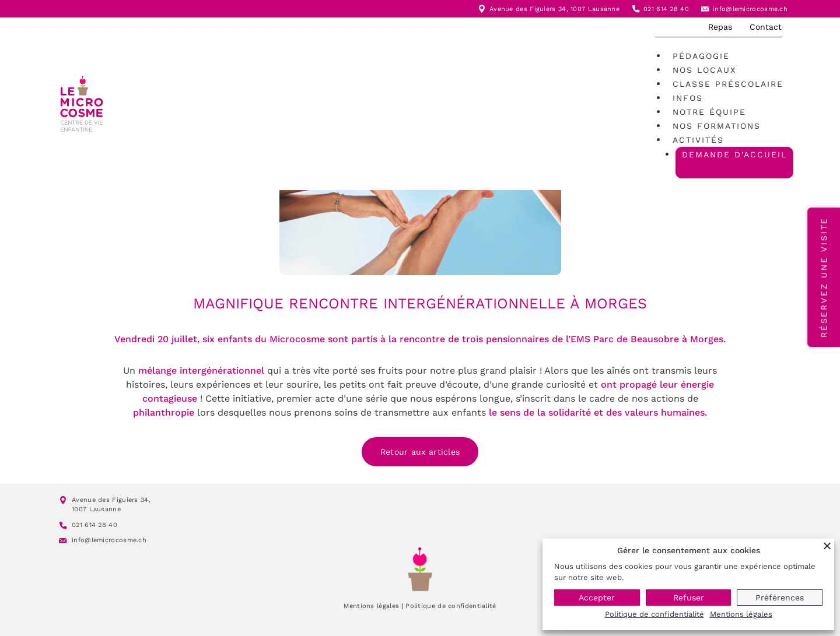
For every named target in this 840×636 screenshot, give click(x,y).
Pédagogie (701, 56)
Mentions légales (371, 606)
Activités (698, 140)
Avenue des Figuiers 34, (530, 9)
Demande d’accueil (734, 154)
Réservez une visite (824, 277)
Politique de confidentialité (451, 606)
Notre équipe (709, 112)
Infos (688, 98)
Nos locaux (704, 70)
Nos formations (717, 126)
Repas (720, 27)
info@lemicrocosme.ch (750, 9)
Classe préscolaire (728, 84)
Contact (766, 27)
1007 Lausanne (595, 9)
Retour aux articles (420, 452)
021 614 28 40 (666, 9)
